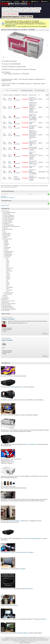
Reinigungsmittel (8, 253)
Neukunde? (4, 196)
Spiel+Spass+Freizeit (7, 305)
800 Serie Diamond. (27, 589)
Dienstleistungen (17, 11)
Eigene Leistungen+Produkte (8, 301)
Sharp (8, 289)
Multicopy (8, 278)
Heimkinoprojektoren (23, 633)
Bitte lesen (14, 27)
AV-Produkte (5, 300)
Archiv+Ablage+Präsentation (9, 212)
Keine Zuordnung (6, 311)
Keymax (8, 269)
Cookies (23, 640)
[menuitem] (7, 1)
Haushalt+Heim (5, 302)
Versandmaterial (8, 294)
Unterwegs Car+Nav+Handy (8, 308)
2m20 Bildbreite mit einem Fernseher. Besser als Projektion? (17, 552)
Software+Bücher (7, 233)
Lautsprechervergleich (11, 605)
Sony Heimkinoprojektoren (14, 387)
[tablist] (25, 136)
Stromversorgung (7, 235)
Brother (8, 261)
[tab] (12, 91)
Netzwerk (5, 228)
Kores (8, 272)
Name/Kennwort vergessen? (8, 198)
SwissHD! (22, 569)
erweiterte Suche (5, 206)
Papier (6, 250)
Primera (8, 283)
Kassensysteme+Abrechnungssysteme (12, 226)
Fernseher (18, 9)
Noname (8, 279)
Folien (6, 246)
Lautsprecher (6, 11)
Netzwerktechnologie (8, 229)
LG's (12, 460)
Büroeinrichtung (7, 214)
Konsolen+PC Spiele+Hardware (9, 304)
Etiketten (7, 243)
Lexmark (8, 275)
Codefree (27, 11)
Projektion (37, 9)
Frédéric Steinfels (8, 319)
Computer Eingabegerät (9, 219)
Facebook (5, 640)
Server (5, 232)
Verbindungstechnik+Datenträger (9, 309)
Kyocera (8, 274)
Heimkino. (44, 619)
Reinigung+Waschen (9, 252)
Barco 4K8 (24, 400)
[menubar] (25, 1)
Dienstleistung (6, 224)
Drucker (7, 240)
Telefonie (5, 238)
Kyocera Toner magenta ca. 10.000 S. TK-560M (17, 17)
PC (4, 231)
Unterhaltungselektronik (7, 306)
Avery (7, 260)
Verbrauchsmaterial (8, 239)
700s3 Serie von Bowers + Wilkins (15, 521)
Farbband (7, 245)
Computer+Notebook (8, 222)
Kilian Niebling (7, 340)
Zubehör (5, 295)
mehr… (26, 323)
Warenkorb (35, 11)
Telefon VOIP (6, 236)
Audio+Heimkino (6, 298)
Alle (7, 258)
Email (44, 334)
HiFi (31, 9)
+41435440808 (5, 639)
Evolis (8, 265)
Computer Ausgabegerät (9, 215)
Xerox (8, 291)
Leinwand (7, 249)
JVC (2, 444)
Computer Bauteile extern (9, 217)
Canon (8, 263)
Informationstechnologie (9, 225)
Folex (7, 267)
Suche (11, 9)
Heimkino (26, 9)
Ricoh (7, 286)
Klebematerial (8, 247)
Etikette (6, 242)
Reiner (8, 284)
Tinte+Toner (7, 257)
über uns (5, 9)
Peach (8, 282)
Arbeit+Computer (6, 211)
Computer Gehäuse (8, 221)
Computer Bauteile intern (9, 218)
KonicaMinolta (9, 271)
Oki (7, 280)
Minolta (8, 276)
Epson (8, 264)
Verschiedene (9, 290)
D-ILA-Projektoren (31, 444)
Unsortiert (6, 297)
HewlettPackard (10, 268)
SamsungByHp (9, 287)
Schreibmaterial (8, 256)
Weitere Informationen (25, 643)
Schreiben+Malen (9, 254)
